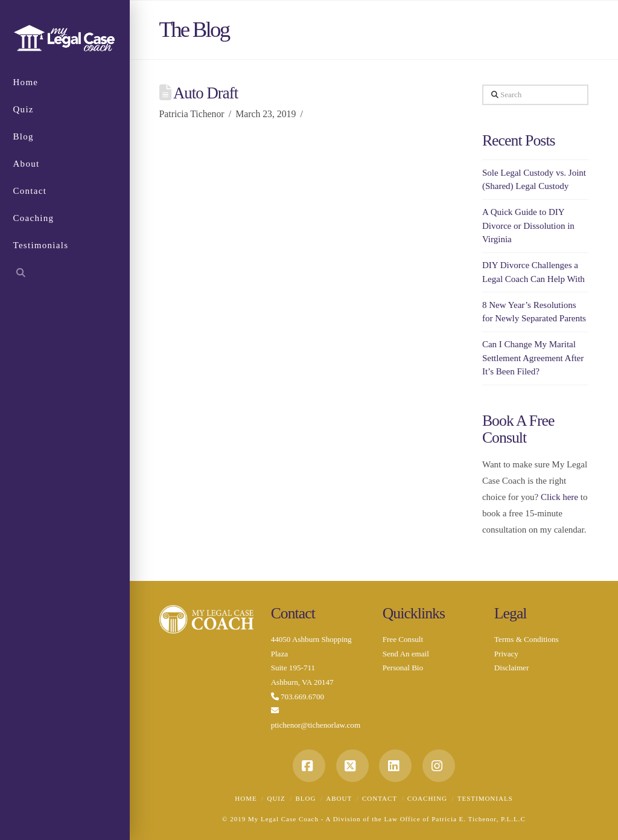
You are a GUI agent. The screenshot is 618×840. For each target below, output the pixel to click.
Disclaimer (512, 668)
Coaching (427, 798)
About (339, 798)
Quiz (276, 798)
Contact (380, 798)
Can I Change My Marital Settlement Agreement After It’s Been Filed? (533, 358)
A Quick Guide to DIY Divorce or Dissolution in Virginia (528, 226)
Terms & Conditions (527, 639)
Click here (559, 497)
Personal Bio (403, 668)
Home (246, 798)
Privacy (506, 654)
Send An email (406, 654)
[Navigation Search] (65, 275)
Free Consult (403, 639)
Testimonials (485, 798)
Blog (306, 798)
